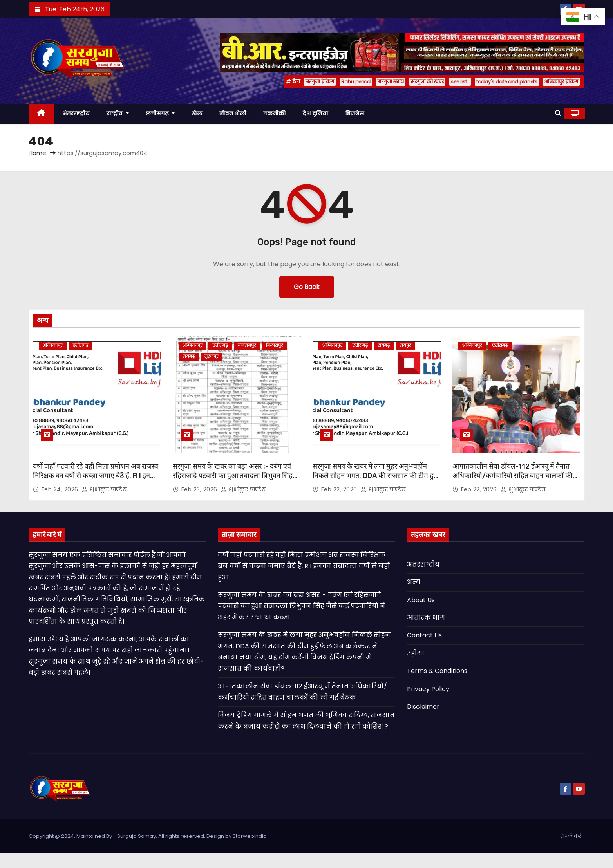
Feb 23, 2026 (200, 489)
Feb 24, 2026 (61, 489)
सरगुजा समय (391, 82)
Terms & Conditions (437, 671)
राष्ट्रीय (118, 114)
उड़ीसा (416, 653)
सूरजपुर (212, 356)
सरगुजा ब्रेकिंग (320, 82)
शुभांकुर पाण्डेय (104, 489)
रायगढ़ (189, 356)
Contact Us (424, 635)
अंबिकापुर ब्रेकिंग (561, 82)
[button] (558, 113)
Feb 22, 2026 (340, 489)
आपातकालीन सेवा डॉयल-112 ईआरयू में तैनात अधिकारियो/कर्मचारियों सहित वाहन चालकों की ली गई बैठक (513, 476)
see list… (460, 82)
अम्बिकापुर (53, 346)
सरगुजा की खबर (427, 82)
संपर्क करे (571, 836)
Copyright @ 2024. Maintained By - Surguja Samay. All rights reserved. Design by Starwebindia (148, 836)
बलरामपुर (247, 346)
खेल (197, 114)
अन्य (414, 582)
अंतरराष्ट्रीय (76, 114)
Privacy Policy (428, 689)
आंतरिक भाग (426, 618)
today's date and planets (507, 82)
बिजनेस (354, 114)
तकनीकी (274, 114)
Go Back (307, 287)
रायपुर (405, 346)
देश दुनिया (315, 114)
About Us (421, 600)
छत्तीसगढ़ (161, 114)
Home (37, 153)
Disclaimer (423, 706)
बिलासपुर (275, 346)
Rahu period (356, 82)
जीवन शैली (233, 114)
